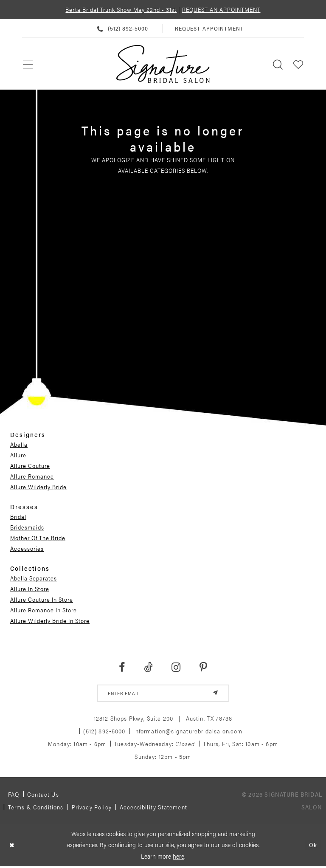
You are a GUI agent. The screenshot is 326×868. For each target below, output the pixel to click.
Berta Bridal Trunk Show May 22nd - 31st (121, 9)
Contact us (43, 795)
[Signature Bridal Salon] (163, 64)
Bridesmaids (27, 527)
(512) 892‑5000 (104, 732)
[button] (298, 64)
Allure (18, 455)
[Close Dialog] (13, 847)
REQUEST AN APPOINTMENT (221, 9)
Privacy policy (92, 808)
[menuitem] (28, 64)
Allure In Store (30, 589)
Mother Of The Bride (38, 538)
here (178, 858)
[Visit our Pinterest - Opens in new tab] (204, 667)
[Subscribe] (214, 694)
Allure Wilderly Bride (38, 487)
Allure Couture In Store (42, 599)
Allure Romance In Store (44, 610)
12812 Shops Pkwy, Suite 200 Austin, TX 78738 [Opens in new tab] (163, 719)
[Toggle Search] (278, 64)
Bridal (18, 516)
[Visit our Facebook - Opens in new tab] (122, 667)
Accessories (27, 548)
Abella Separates (34, 578)
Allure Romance (32, 476)
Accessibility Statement (153, 808)
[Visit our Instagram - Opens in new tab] (176, 667)
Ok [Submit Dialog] (313, 847)
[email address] (163, 694)
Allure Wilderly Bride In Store (50, 620)
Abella (19, 444)
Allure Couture (30, 465)
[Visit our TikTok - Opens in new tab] (148, 667)
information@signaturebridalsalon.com (188, 732)
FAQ (14, 795)
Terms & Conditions (36, 808)
